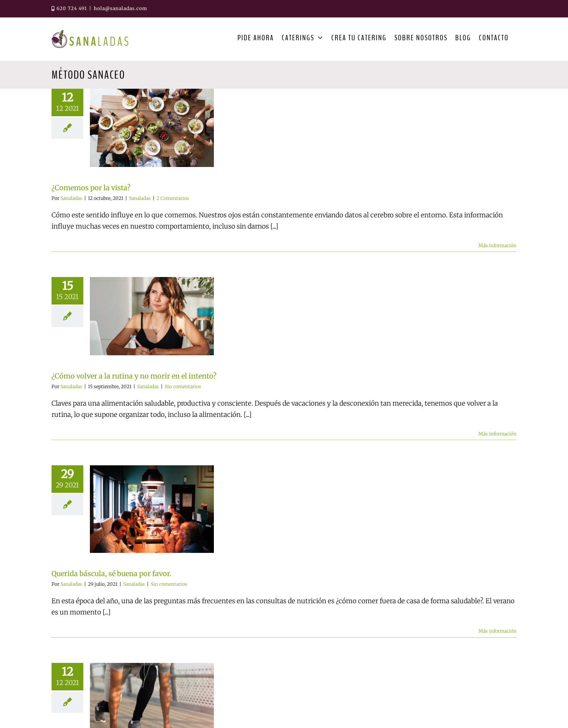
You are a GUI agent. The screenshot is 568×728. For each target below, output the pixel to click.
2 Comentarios (173, 198)
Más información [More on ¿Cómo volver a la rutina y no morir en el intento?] (497, 434)
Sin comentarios (183, 386)
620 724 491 (69, 8)
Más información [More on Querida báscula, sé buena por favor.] (497, 631)
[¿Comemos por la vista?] (152, 128)
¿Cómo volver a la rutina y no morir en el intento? (134, 376)
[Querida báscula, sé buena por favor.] (152, 509)
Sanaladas (71, 198)
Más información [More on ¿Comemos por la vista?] (497, 245)
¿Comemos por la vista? (91, 188)
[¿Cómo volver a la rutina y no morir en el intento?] (152, 316)
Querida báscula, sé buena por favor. (112, 574)
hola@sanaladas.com (120, 8)
